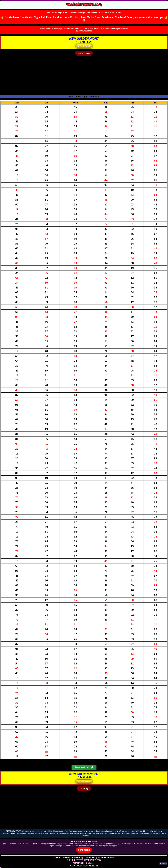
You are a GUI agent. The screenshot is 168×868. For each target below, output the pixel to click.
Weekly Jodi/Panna (72, 858)
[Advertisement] (77, 75)
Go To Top (84, 789)
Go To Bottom (84, 53)
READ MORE (84, 850)
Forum (57, 858)
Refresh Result (84, 46)
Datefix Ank (90, 858)
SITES (90, 31)
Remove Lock (84, 767)
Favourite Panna (106, 858)
